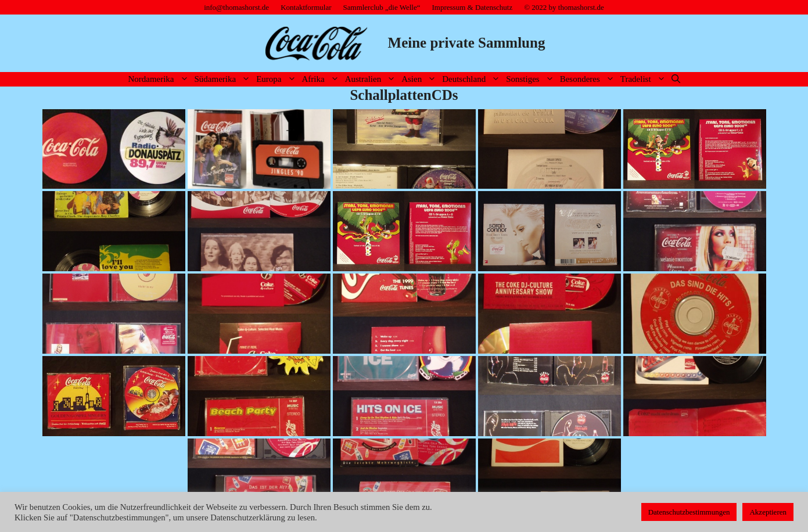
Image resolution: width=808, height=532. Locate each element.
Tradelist (644, 79)
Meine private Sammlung (467, 43)
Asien (420, 79)
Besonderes (589, 79)
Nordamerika (159, 79)
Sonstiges (532, 79)
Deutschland (473, 79)
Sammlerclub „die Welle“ (382, 7)
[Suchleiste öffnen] (676, 79)
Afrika (322, 79)
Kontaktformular (306, 7)
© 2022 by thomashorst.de (564, 7)
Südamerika (224, 79)
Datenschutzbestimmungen (689, 512)
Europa (277, 79)
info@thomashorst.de (236, 7)
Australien (372, 79)
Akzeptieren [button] (768, 512)
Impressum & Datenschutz (473, 7)
